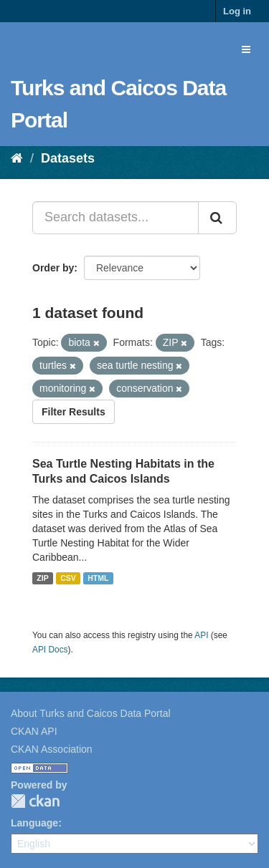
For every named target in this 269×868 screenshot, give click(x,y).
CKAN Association (52, 749)
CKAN (35, 801)
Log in (237, 11)
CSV (68, 578)
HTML (98, 578)
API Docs (50, 650)
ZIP (42, 578)
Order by (53, 268)
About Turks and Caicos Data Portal (91, 713)
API (201, 635)
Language (34, 823)
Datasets (68, 158)
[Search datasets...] (115, 218)
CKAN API (34, 731)
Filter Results (74, 412)
